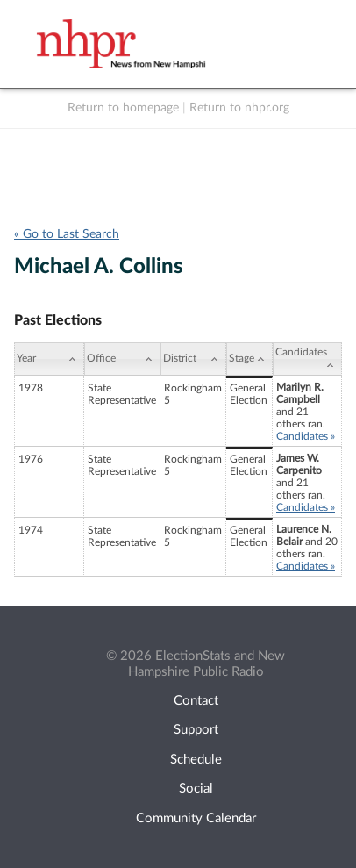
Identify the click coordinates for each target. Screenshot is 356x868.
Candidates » (306, 436)
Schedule (196, 760)
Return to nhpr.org (239, 108)
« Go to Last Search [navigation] (67, 234)
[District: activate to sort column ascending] (193, 359)
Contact (196, 701)
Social (196, 789)
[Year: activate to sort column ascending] (49, 359)
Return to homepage (123, 108)
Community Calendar (196, 818)
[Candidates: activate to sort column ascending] (307, 359)
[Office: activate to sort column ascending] (122, 359)
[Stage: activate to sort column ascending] (249, 359)
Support (196, 730)
